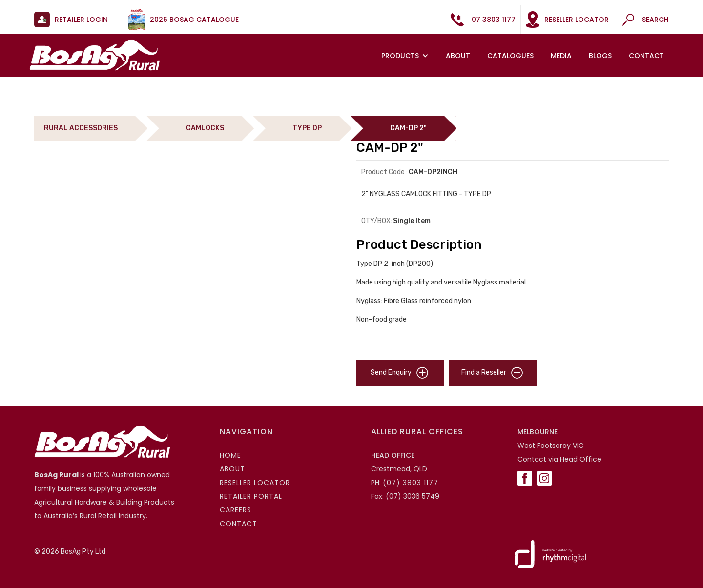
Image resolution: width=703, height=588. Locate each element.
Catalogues (510, 56)
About (458, 56)
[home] (95, 55)
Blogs (600, 56)
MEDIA (561, 56)
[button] (406, 56)
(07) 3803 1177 (411, 483)
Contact (646, 56)
